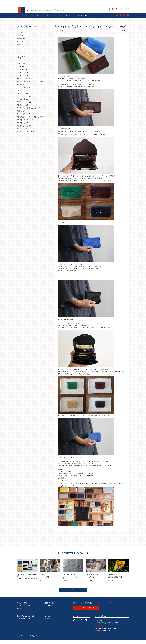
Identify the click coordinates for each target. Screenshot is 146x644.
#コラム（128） (23, 88)
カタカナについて (57, 19)
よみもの (46, 19)
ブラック (92, 226)
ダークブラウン (78, 226)
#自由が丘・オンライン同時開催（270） (31, 121)
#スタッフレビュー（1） (25, 94)
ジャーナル (21, 43)
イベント (20, 37)
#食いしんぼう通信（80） (26, 136)
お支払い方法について (24, 610)
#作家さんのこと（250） (26, 106)
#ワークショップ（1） (25, 100)
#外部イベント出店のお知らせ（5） (29, 112)
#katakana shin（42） (24, 74)
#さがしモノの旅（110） (26, 91)
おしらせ (20, 40)
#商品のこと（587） (24, 109)
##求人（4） (21, 68)
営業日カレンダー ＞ (101, 637)
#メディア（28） (23, 97)
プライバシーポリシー (24, 623)
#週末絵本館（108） (24, 133)
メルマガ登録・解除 (81, 19)
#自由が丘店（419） (24, 127)
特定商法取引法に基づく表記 (26, 620)
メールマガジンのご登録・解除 (86, 612)
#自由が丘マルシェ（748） (26, 124)
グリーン (70, 226)
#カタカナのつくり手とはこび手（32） (30, 85)
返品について (21, 612)
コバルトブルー (75, 268)
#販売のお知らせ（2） (25, 130)
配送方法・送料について (24, 607)
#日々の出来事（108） (25, 118)
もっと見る (73, 594)
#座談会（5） (22, 115)
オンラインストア (36, 19)
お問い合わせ (69, 19)
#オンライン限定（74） (25, 82)
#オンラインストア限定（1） (27, 79)
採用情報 (20, 46)
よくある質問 (49, 610)
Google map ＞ (100, 630)
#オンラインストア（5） (25, 77)
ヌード (86, 226)
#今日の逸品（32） (24, 103)
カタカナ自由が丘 (22, 19)
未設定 (19, 49)
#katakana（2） (22, 71)
